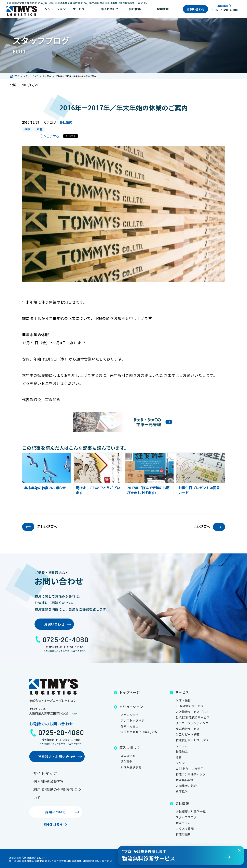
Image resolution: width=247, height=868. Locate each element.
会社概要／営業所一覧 (191, 811)
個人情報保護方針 (49, 781)
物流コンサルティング (191, 774)
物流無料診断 (185, 780)
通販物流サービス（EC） (193, 712)
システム (182, 746)
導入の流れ (128, 756)
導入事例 (127, 761)
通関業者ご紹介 (186, 786)
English (222, 6)
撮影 (179, 757)
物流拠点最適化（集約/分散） (141, 732)
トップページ (130, 692)
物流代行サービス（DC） (193, 740)
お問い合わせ (196, 9)
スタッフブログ (186, 817)
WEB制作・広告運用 (190, 769)
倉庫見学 (182, 791)
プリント (182, 763)
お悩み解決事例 (131, 767)
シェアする (51, 136)
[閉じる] (239, 850)
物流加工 (182, 751)
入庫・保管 (183, 700)
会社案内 (66, 122)
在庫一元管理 (129, 726)
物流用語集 (183, 834)
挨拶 (27, 129)
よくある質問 (185, 829)
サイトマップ (45, 773)
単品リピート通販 (188, 734)
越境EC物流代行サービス (193, 717)
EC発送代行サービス (190, 706)
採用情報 (163, 9)
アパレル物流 (129, 715)
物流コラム (183, 823)
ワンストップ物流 (133, 720)
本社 (40, 129)
